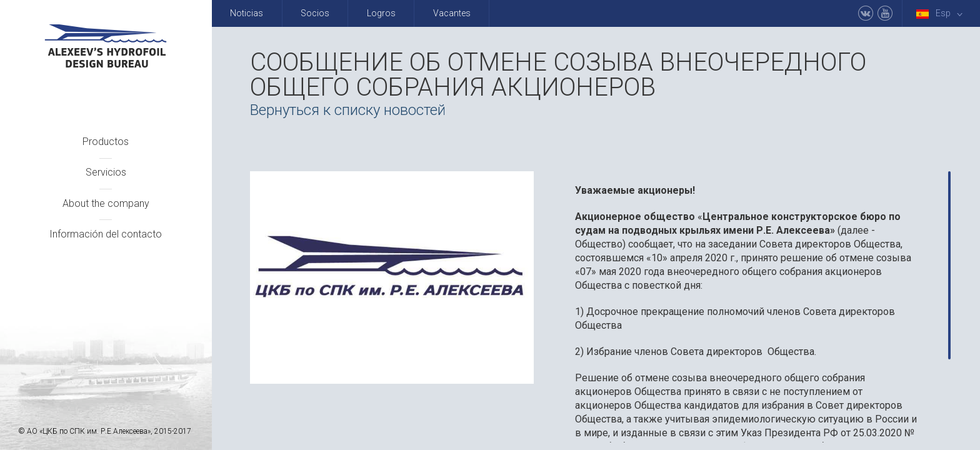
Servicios (106, 172)
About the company (106, 203)
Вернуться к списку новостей (348, 110)
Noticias (247, 13)
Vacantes (452, 13)
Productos (106, 142)
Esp (942, 13)
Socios (315, 13)
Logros (381, 13)
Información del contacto (106, 234)
